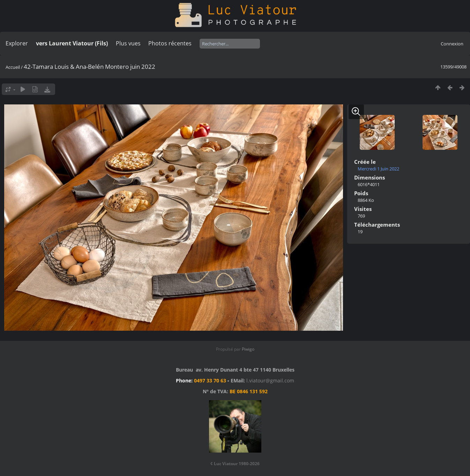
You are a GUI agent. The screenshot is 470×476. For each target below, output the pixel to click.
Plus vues (128, 43)
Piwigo (248, 349)
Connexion (452, 44)
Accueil (13, 67)
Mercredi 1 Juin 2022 (378, 169)
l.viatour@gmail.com (270, 380)
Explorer (17, 43)
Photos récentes (170, 43)
